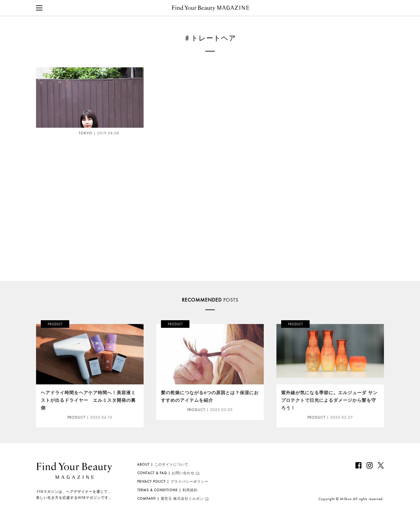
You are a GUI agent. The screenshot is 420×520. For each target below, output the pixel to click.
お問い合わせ (166, 473)
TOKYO (76, 133)
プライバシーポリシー (173, 482)
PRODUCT (76, 417)
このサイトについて (163, 465)
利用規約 (167, 490)
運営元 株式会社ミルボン (170, 499)
